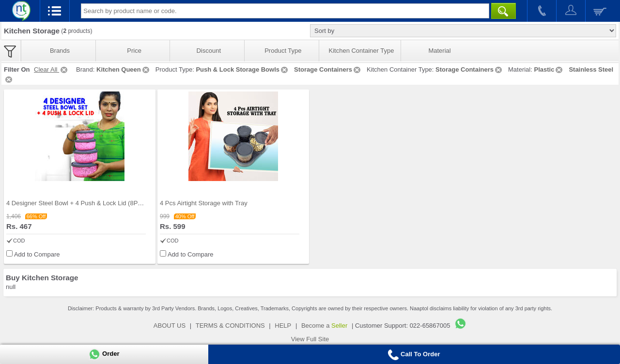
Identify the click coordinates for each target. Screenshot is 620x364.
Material (439, 51)
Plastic (549, 69)
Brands (60, 51)
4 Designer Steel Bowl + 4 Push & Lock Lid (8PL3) (77, 203)
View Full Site (310, 339)
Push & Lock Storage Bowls (242, 69)
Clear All (51, 69)
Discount (209, 51)
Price (134, 51)
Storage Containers (328, 69)
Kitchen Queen (124, 69)
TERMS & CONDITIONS (230, 326)
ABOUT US (170, 326)
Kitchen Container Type (362, 51)
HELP (283, 326)
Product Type (283, 51)
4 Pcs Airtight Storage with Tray (204, 203)
